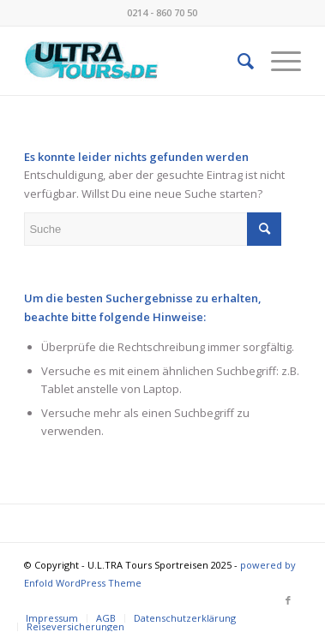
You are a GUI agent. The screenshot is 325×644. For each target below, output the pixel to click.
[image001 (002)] (135, 61)
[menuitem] (237, 61)
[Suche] (237, 61)
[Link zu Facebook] (288, 600)
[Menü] (277, 61)
